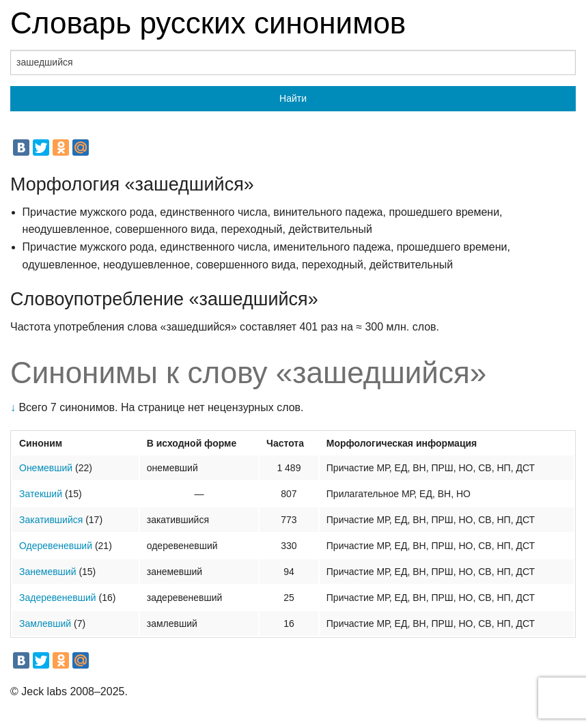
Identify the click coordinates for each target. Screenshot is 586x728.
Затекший (41, 494)
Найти (293, 98)
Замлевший (45, 624)
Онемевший (46, 468)
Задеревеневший (58, 598)
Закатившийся (51, 520)
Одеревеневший (56, 546)
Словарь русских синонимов (208, 23)
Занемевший (47, 572)
